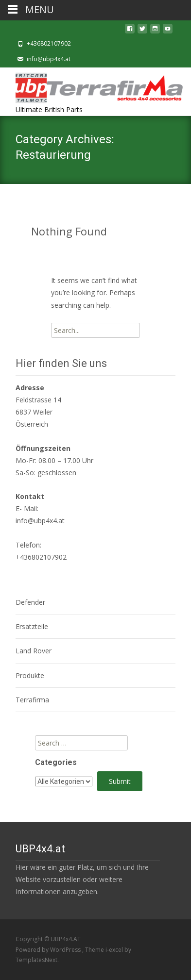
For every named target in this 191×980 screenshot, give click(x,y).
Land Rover (34, 651)
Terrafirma (32, 700)
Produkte (30, 675)
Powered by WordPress (49, 950)
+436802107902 (49, 43)
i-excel (115, 950)
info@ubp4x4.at (49, 59)
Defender (30, 602)
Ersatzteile (32, 626)
